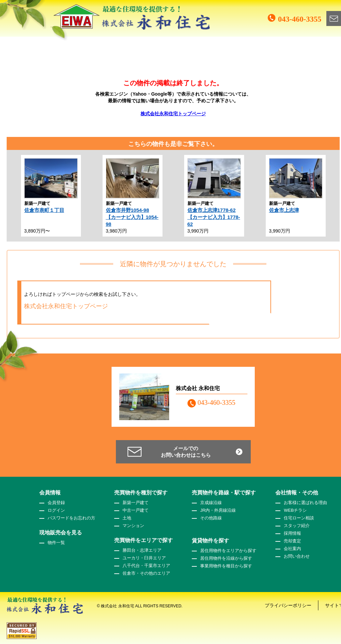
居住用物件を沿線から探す (226, 558)
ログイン (56, 510)
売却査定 (292, 541)
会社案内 (292, 549)
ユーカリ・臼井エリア (144, 558)
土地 (127, 518)
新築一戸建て (136, 503)
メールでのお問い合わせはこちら (186, 452)
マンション (133, 526)
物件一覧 (56, 543)
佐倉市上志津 (284, 210)
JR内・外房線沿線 (218, 510)
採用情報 (292, 533)
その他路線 (211, 518)
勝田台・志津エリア (142, 550)
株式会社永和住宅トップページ (173, 114)
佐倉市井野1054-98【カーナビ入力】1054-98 (132, 217)
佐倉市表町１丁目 (44, 210)
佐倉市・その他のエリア (146, 573)
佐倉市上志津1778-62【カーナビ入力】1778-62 (214, 217)
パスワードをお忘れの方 (71, 518)
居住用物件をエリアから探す (228, 551)
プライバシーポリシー (288, 605)
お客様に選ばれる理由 (305, 503)
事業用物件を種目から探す (226, 566)
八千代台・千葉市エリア (146, 566)
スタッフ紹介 (297, 526)
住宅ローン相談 (299, 518)
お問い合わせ (297, 556)
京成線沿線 (211, 503)
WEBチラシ (295, 510)
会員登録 (56, 503)
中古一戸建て (136, 510)
